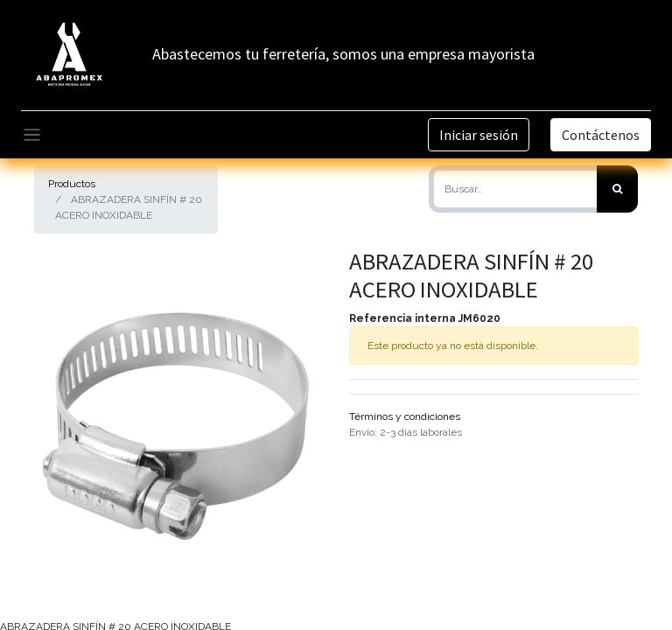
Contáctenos (601, 135)
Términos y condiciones (405, 416)
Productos (72, 184)
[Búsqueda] (617, 189)
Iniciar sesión (479, 135)
